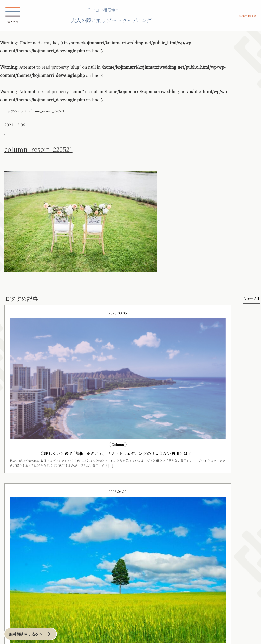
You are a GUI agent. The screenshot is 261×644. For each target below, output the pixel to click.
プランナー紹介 (110, 603)
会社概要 (107, 594)
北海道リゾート (38, 531)
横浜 (99, 542)
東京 (99, 537)
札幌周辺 (37, 537)
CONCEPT (16, 506)
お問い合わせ (69, 594)
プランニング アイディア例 (31, 515)
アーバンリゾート (104, 531)
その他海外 (42, 582)
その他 (13, 552)
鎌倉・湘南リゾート (70, 531)
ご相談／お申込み (22, 594)
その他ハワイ (43, 577)
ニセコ (36, 542)
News (11, 603)
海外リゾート (39, 562)
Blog (40, 603)
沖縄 (7, 531)
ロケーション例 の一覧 (27, 524)
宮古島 (13, 542)
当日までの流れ (58, 506)
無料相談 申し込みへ (37, 631)
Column (70, 603)
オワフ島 (40, 572)
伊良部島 (15, 547)
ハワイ (39, 567)
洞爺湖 (36, 547)
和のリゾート (13, 562)
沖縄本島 (15, 537)
